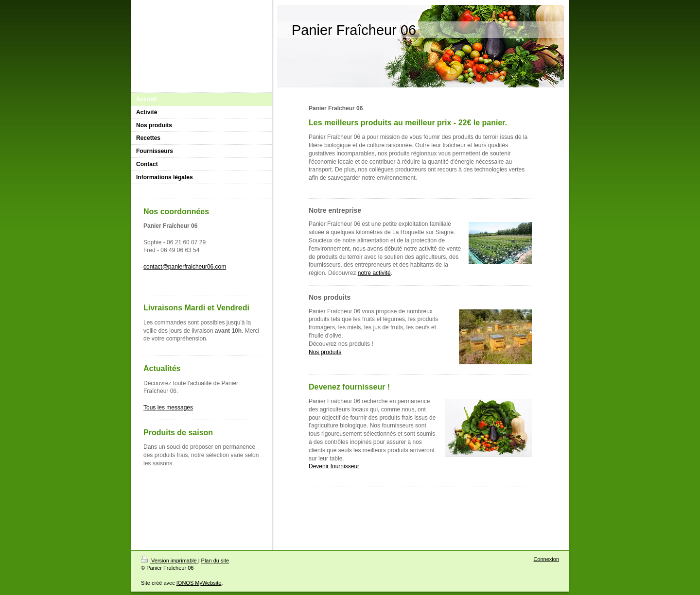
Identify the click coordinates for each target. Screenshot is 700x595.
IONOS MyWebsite (199, 583)
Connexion (546, 559)
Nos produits (325, 352)
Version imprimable (170, 561)
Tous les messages (168, 408)
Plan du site (215, 561)
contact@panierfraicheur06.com (185, 267)
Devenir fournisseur (334, 466)
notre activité (374, 273)
